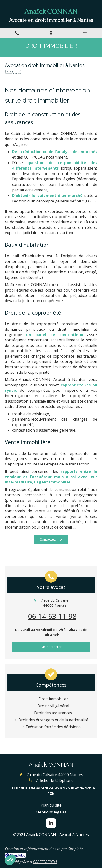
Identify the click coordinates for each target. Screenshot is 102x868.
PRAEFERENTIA (45, 862)
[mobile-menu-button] (85, 33)
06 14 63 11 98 (52, 616)
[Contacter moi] (51, 539)
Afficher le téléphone (55, 780)
